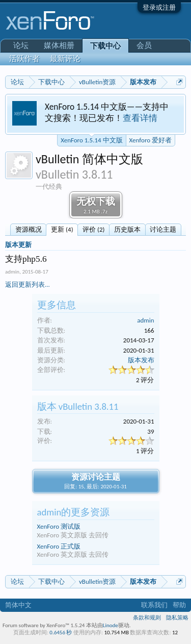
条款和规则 (147, 618)
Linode (111, 625)
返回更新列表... (28, 284)
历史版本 (127, 229)
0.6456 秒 (61, 633)
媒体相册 (59, 45)
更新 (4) (62, 229)
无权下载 (96, 205)
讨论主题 (163, 229)
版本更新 (18, 245)
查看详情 (140, 118)
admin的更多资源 (74, 512)
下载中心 (105, 46)
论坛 (21, 45)
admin (12, 272)
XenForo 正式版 (59, 546)
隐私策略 (177, 618)
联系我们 (154, 605)
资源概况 (29, 229)
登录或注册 (159, 7)
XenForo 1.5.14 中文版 (91, 139)
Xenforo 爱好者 (151, 140)
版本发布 (141, 360)
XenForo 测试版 (59, 526)
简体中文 (18, 605)
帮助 (179, 605)
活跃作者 (24, 59)
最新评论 (65, 59)
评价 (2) (93, 229)
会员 (144, 45)
